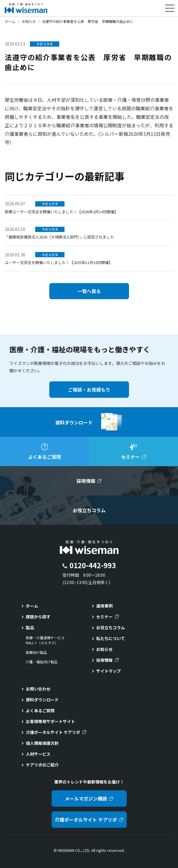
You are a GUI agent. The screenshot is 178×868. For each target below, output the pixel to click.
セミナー (104, 617)
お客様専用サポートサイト (50, 721)
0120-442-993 (93, 565)
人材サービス (38, 754)
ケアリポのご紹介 (42, 765)
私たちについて (111, 638)
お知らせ (29, 21)
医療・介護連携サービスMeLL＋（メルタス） (45, 640)
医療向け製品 (36, 652)
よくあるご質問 (40, 710)
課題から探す (38, 617)
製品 (30, 627)
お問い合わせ (38, 689)
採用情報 (104, 660)
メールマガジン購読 (86, 798)
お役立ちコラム (111, 627)
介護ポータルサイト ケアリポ (53, 732)
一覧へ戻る (89, 291)
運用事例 (104, 606)
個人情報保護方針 (42, 743)
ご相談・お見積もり (89, 390)
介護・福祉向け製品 (42, 662)
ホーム (10, 21)
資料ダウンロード (42, 700)
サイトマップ (109, 671)
